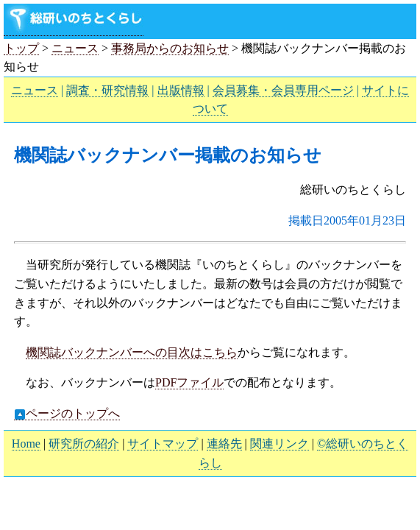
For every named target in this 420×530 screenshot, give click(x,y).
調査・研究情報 (107, 90)
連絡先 (224, 444)
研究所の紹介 (84, 444)
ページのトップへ (67, 414)
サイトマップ (163, 444)
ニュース (75, 48)
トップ (21, 48)
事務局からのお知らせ (170, 48)
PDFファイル (189, 382)
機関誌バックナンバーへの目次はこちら (132, 352)
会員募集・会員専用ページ (283, 90)
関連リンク (280, 444)
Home (26, 444)
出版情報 (181, 90)
